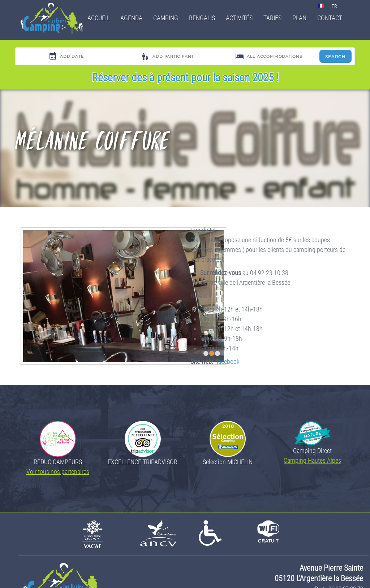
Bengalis (202, 18)
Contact (330, 18)
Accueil (98, 18)
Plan (299, 18)
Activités (239, 18)
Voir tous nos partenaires (58, 472)
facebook (228, 361)
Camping (166, 18)
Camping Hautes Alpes (312, 460)
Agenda (131, 18)
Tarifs (272, 18)
